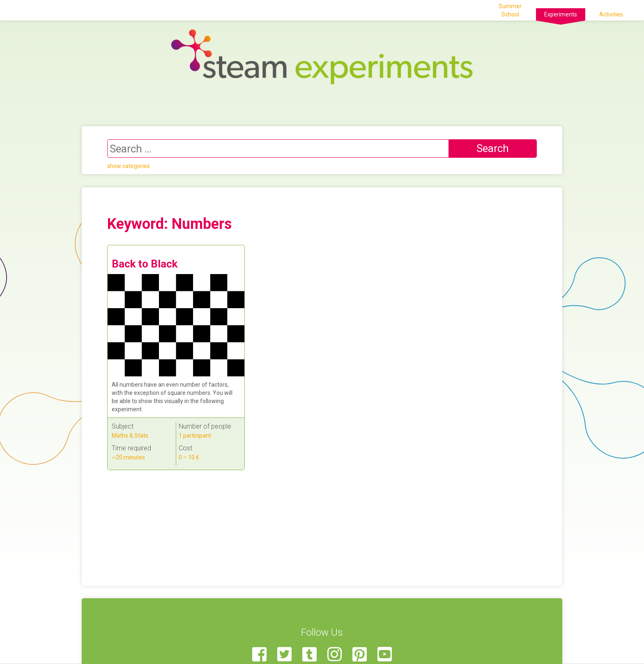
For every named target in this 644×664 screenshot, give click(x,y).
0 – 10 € (189, 457)
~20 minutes (128, 457)
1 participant (195, 436)
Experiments (561, 14)
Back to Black (145, 264)
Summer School (510, 10)
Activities (611, 14)
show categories (129, 166)
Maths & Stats (130, 436)
